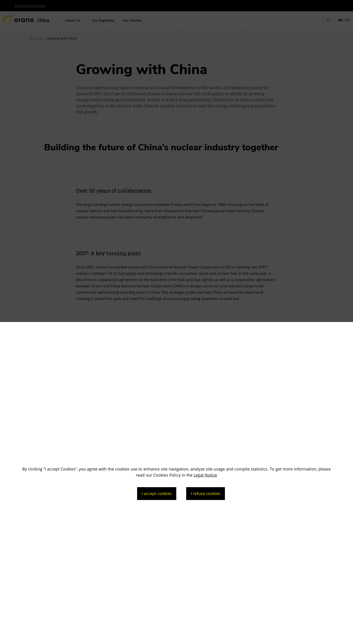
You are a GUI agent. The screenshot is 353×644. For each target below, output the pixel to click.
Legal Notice (205, 475)
